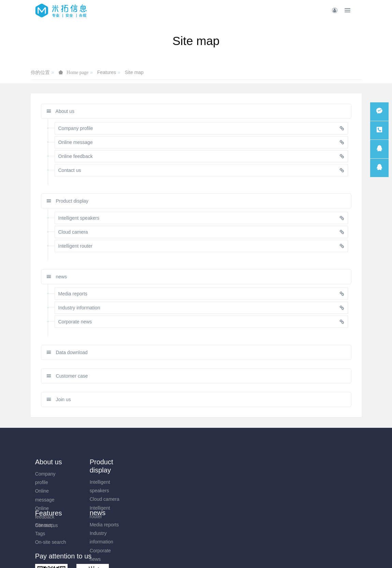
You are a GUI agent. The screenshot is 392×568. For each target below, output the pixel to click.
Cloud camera (91, 499)
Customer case (67, 376)
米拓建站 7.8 (208, 553)
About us (60, 111)
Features (107, 72)
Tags (164, 482)
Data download (67, 352)
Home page (77, 72)
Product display (68, 201)
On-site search (175, 491)
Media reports (132, 474)
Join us (59, 399)
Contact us (47, 525)
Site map (134, 72)
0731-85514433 (312, 477)
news (57, 277)
